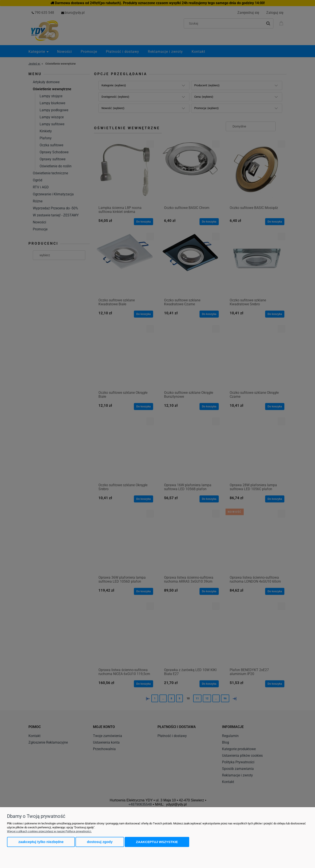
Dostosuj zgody (100, 842)
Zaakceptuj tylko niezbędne (41, 842)
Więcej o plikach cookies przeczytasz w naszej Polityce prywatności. (49, 831)
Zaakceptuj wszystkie (157, 842)
